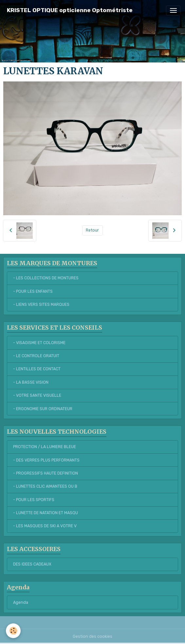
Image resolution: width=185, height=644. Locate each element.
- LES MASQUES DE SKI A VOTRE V (45, 526)
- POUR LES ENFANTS (33, 291)
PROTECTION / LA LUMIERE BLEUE (45, 447)
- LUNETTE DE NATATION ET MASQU (46, 513)
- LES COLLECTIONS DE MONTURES (46, 278)
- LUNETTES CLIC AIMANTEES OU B (45, 486)
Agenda (21, 602)
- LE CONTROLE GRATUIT (36, 356)
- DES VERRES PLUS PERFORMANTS (46, 460)
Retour (92, 230)
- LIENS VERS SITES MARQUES (41, 305)
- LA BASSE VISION (31, 382)
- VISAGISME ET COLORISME (39, 343)
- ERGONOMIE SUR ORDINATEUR (43, 409)
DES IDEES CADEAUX (32, 564)
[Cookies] (13, 631)
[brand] (70, 10)
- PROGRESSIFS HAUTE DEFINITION (46, 473)
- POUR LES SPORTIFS (34, 500)
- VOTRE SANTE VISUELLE (37, 395)
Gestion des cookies (92, 636)
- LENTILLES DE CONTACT (37, 369)
